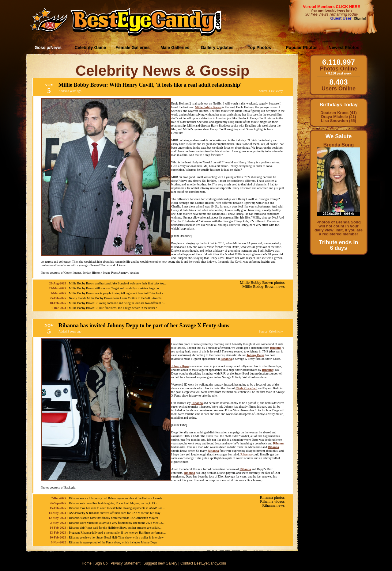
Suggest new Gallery (160, 563)
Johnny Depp (255, 355)
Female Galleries (132, 48)
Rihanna (276, 348)
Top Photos (259, 48)
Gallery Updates (217, 48)
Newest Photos (344, 48)
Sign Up (101, 563)
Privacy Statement (125, 563)
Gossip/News (48, 48)
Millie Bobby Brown (208, 107)
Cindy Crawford (246, 388)
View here (332, 11)
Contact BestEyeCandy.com (203, 563)
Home (87, 563)
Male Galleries (175, 48)
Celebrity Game (90, 48)
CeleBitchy (276, 91)
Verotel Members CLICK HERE (332, 7)
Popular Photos (302, 48)
